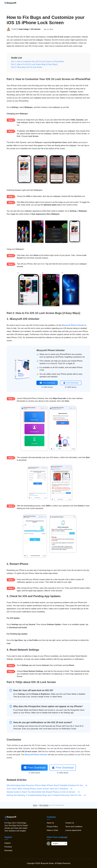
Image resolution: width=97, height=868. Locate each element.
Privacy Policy (52, 827)
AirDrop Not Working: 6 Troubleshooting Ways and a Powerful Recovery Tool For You (46, 795)
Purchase (8, 847)
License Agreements (73, 830)
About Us (50, 823)
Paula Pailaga (24, 29)
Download (8, 850)
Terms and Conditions (74, 827)
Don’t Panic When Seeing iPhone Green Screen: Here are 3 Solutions (40, 789)
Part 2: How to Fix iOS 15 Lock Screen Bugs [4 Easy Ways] (34, 64)
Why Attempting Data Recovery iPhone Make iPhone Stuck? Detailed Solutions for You (47, 785)
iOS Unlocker (36, 29)
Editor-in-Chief (52, 830)
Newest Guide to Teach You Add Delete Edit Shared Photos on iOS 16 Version (43, 792)
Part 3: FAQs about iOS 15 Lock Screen (27, 67)
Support (7, 843)
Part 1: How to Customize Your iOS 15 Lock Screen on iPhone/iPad (37, 62)
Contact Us (70, 823)
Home (35, 805)
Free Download (47, 383)
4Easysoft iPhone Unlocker (73, 325)
